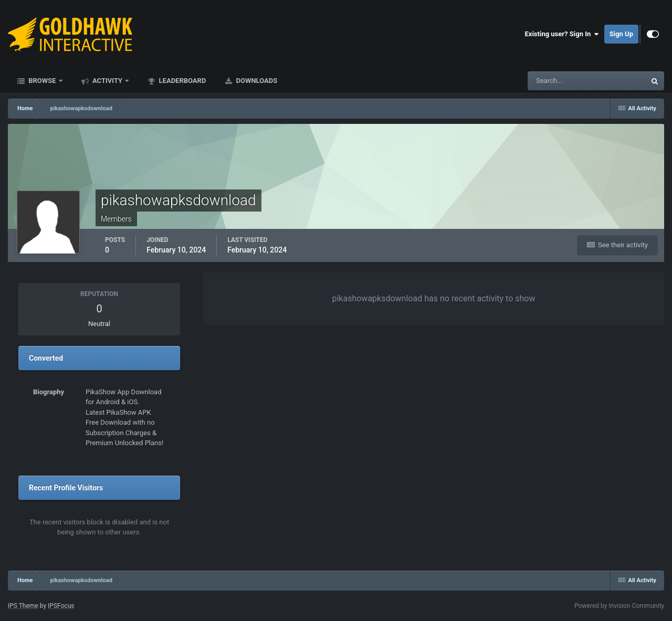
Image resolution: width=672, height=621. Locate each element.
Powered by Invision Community (619, 606)
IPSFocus (61, 606)
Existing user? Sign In (562, 34)
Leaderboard (181, 81)
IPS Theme (23, 606)
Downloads (256, 81)
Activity (108, 81)
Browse (42, 81)
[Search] (555, 81)
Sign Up (621, 34)
